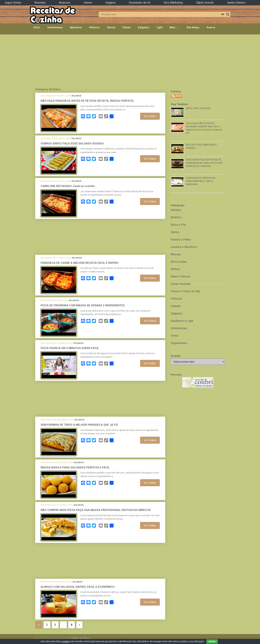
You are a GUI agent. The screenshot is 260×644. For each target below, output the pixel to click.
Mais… (173, 27)
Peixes (127, 27)
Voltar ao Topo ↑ (82, 639)
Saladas (176, 306)
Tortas (175, 336)
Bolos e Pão (178, 225)
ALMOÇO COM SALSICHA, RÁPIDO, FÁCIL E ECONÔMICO (78, 587)
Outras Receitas (181, 284)
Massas (176, 254)
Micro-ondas (179, 262)
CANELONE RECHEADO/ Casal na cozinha (68, 186)
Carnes (111, 27)
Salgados (144, 27)
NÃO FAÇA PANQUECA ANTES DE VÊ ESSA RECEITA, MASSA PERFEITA (87, 101)
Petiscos (94, 27)
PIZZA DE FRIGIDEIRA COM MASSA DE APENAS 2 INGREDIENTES (83, 305)
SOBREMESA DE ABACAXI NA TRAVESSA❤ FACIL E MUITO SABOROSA (201, 181)
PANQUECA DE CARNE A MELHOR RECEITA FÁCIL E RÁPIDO (80, 263)
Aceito (212, 641)
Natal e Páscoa (180, 276)
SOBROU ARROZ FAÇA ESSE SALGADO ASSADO (72, 144)
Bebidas (176, 210)
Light (159, 27)
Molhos (175, 269)
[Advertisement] (130, 60)
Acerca (211, 27)
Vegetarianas (179, 343)
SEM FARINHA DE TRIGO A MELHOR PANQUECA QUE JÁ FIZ (79, 425)
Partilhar (176, 91)
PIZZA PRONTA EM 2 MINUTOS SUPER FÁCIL (70, 348)
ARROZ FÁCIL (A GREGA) (198, 108)
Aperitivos (76, 27)
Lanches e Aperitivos (184, 247)
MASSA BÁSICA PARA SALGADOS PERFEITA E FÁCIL (75, 467)
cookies (66, 641)
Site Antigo (193, 27)
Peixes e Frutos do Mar (186, 291)
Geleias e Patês (181, 240)
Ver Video (150, 116)
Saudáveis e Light (182, 321)
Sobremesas (55, 27)
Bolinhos (76, 96)
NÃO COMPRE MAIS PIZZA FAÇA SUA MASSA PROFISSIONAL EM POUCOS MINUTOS (96, 510)
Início (37, 27)
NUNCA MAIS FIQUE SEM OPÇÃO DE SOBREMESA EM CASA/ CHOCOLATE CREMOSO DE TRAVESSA (204, 163)
